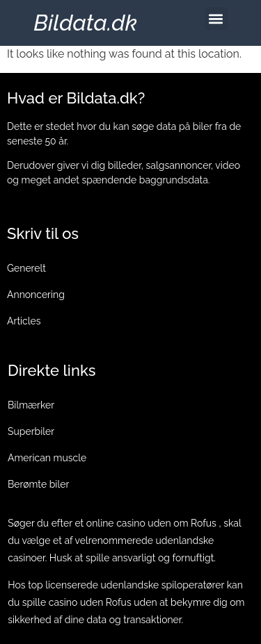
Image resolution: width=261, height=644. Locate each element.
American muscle (47, 458)
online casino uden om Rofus (151, 523)
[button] (216, 18)
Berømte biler (38, 484)
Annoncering (36, 295)
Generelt (26, 268)
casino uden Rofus (90, 602)
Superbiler (31, 431)
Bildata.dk (85, 23)
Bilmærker (31, 405)
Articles (24, 321)
